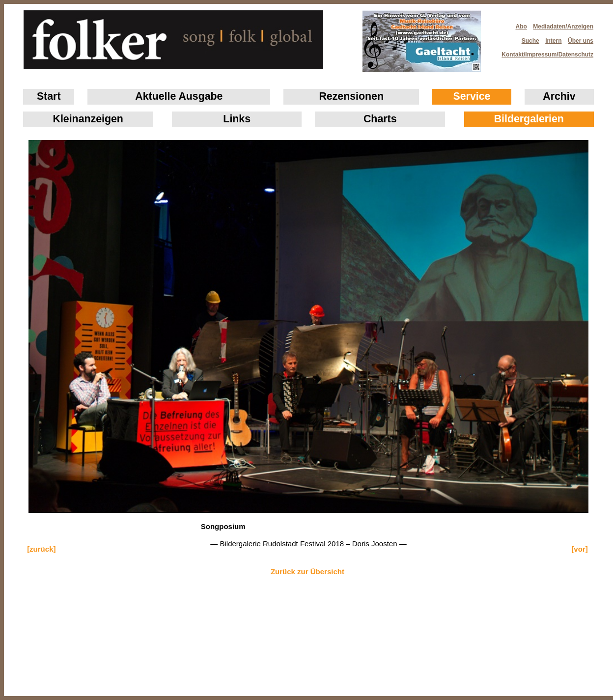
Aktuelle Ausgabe (179, 96)
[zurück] (41, 549)
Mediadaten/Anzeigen (563, 27)
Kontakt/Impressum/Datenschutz (544, 52)
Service (472, 96)
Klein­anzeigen (88, 119)
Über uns (581, 41)
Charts (380, 119)
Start (49, 96)
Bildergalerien (529, 119)
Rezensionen (351, 96)
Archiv (559, 96)
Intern (553, 41)
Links (237, 119)
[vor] (579, 549)
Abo (521, 27)
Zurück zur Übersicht (307, 572)
